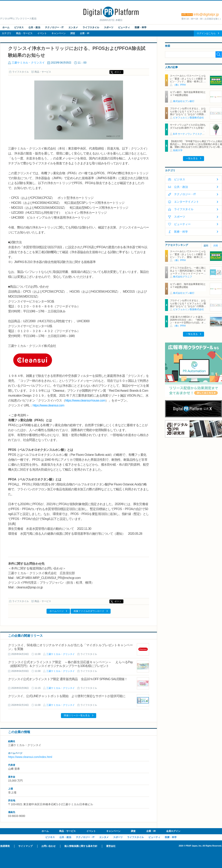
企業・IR (85, 33)
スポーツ (109, 27)
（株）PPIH (179, 85)
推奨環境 (5, 846)
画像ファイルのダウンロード (89, 611)
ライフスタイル (91, 27)
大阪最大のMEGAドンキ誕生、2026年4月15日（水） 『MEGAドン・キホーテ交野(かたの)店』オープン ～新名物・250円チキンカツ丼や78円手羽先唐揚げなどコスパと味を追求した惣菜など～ (188, 324)
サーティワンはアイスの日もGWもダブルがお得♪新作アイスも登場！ (188, 126)
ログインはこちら (206, 33)
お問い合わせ (49, 846)
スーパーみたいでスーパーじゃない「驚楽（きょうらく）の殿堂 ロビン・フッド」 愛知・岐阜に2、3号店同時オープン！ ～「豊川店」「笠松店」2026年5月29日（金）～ (188, 81)
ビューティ (124, 27)
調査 (73, 33)
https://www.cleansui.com (48, 405)
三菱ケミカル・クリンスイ (28, 63)
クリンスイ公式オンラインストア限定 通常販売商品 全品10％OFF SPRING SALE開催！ (68, 679)
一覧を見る (192, 158)
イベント (42, 33)
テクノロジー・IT (54, 27)
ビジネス (19, 27)
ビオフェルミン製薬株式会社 (188, 118)
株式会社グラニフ (183, 277)
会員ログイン (173, 831)
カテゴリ (7, 33)
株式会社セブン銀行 (184, 101)
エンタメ (73, 27)
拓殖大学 (178, 150)
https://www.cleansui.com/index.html (30, 757)
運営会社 (111, 846)
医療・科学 (141, 27)
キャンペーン (59, 33)
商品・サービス (24, 33)
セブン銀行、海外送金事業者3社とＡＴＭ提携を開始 (188, 94)
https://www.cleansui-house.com (85, 400)
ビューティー (182, 224)
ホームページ (57, 611)
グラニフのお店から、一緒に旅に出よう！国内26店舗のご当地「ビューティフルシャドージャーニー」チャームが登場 (188, 272)
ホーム (6, 27)
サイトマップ (25, 846)
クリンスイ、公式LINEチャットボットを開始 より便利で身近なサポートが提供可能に (67, 696)
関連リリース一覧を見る (77, 715)
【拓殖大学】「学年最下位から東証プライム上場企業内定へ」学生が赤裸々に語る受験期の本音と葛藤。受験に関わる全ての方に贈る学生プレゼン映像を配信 (196, 146)
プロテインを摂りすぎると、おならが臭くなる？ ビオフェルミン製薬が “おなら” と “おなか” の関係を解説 (188, 113)
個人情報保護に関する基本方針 (81, 846)
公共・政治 (34, 27)
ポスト (118, 72)
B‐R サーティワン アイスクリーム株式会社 (196, 134)
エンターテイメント (187, 202)
